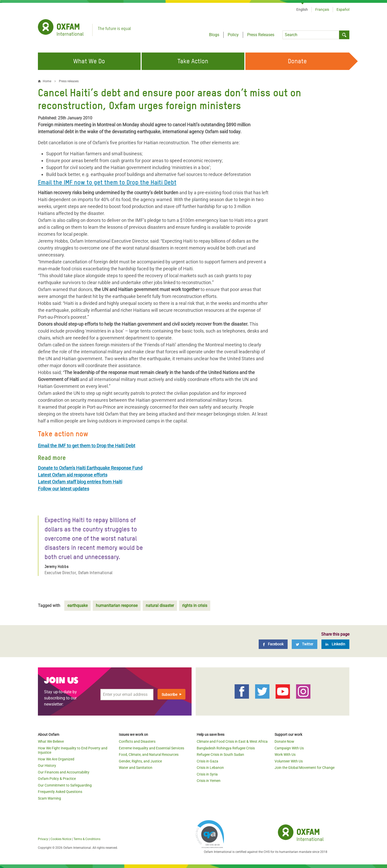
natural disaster (160, 606)
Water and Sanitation (136, 768)
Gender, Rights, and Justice (140, 761)
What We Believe (51, 741)
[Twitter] (305, 644)
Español (343, 9)
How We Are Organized (56, 759)
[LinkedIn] (335, 644)
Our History (47, 766)
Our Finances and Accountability (64, 772)
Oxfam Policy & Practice (57, 779)
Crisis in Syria (207, 774)
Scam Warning (49, 798)
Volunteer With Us (289, 761)
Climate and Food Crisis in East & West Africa (232, 741)
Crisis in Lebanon (210, 768)
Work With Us (285, 755)
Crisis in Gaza (207, 761)
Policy (233, 35)
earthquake (77, 606)
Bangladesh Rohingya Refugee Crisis (226, 748)
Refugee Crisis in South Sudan (220, 755)
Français (322, 9)
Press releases (69, 81)
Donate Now (284, 741)
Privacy (43, 839)
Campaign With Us (289, 748)
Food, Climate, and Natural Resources (149, 755)
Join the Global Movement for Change (305, 768)
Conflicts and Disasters (137, 741)
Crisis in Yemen (209, 781)
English (302, 9)
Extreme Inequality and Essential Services (151, 748)
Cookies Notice (61, 839)
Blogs (214, 35)
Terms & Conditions (87, 839)
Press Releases (261, 35)
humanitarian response (117, 606)
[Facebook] (273, 644)
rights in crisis (195, 606)
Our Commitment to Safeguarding (65, 785)
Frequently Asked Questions (60, 792)
